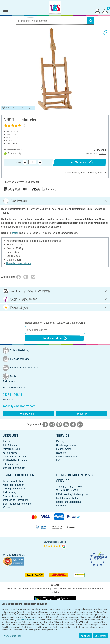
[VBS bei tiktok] (73, 424)
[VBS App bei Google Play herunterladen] (44, 599)
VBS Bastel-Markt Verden (15, 460)
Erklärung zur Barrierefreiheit (17, 504)
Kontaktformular (28, 414)
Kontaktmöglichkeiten (67, 498)
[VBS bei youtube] (66, 424)
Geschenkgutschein (66, 445)
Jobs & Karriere (10, 445)
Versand (103, 153)
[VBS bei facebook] (45, 424)
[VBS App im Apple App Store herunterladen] (66, 599)
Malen (15, 233)
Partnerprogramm (12, 449)
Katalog (60, 441)
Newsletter (62, 453)
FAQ (58, 460)
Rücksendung (9, 492)
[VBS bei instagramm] (52, 424)
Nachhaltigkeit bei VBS (14, 457)
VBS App (7, 508)
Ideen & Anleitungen (67, 457)
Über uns (7, 441)
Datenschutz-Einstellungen (16, 500)
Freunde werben (64, 449)
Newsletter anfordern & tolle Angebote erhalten (55, 323)
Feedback (82, 414)
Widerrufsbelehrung (13, 496)
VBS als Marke (10, 453)
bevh (14, 555)
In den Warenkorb (79, 162)
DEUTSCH (55, 609)
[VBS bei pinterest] (59, 424)
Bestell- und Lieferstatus (69, 502)
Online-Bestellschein (13, 481)
